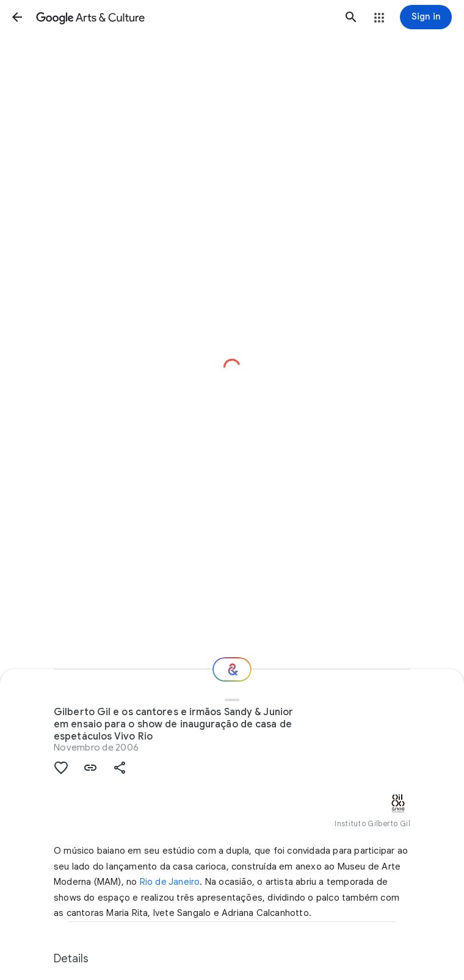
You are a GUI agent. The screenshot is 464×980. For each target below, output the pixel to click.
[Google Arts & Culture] (184, 17)
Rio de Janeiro (170, 882)
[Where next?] (232, 669)
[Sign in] (426, 17)
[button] (17, 17)
